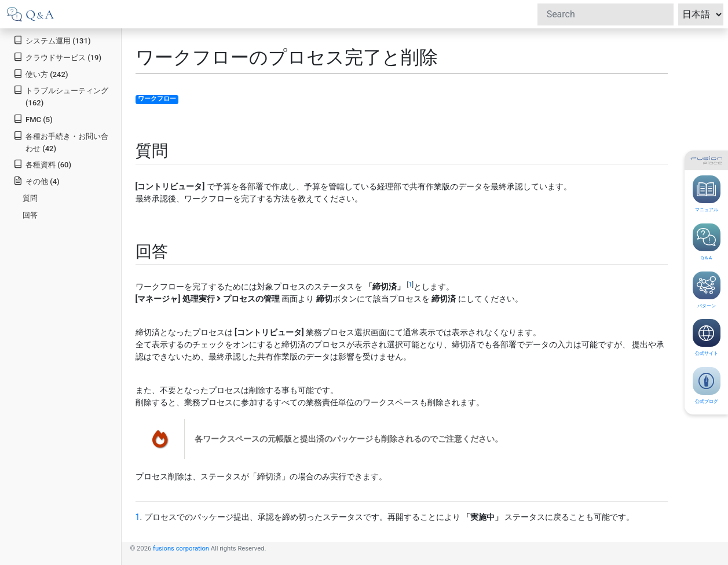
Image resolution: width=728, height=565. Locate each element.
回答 (30, 215)
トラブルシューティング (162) (61, 96)
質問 (30, 198)
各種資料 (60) (42, 164)
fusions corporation (181, 549)
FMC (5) (33, 119)
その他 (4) (36, 181)
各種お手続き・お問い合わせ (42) (61, 142)
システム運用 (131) (52, 40)
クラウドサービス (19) (57, 57)
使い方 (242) (41, 74)
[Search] (606, 14)
